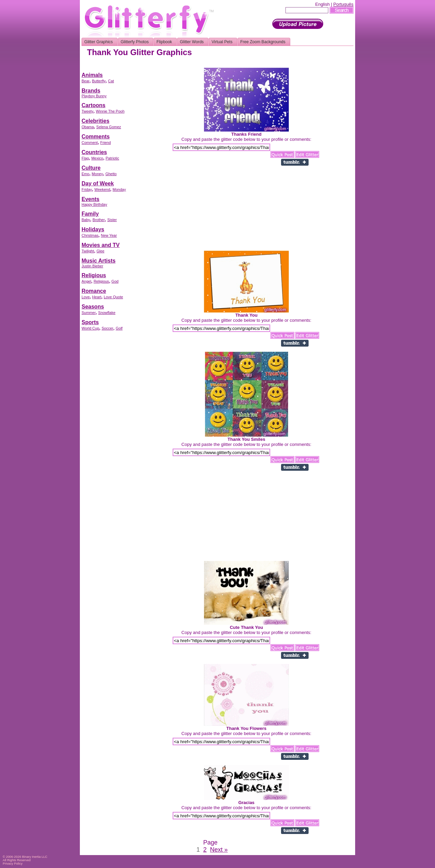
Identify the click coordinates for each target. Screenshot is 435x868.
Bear (85, 81)
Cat (111, 81)
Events (90, 199)
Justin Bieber (92, 266)
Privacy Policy (13, 864)
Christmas (90, 235)
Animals (92, 75)
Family (90, 214)
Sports (90, 322)
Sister (112, 220)
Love (86, 297)
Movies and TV (101, 245)
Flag (85, 158)
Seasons (93, 307)
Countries (94, 152)
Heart (97, 297)
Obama (88, 127)
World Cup (90, 328)
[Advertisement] (230, 65)
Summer (89, 313)
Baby (86, 220)
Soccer (107, 328)
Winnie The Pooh (110, 111)
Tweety (88, 111)
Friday (87, 189)
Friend (106, 143)
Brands (91, 91)
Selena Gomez (109, 127)
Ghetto (111, 174)
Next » (219, 850)
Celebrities (95, 121)
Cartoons (93, 105)
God (115, 281)
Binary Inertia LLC (35, 857)
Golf (119, 328)
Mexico (97, 158)
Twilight (88, 251)
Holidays (93, 229)
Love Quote (113, 297)
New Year (109, 235)
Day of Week (98, 183)
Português (343, 4)
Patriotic (112, 158)
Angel (86, 281)
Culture (91, 168)
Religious (94, 275)
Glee (100, 251)
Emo (85, 174)
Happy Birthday (94, 204)
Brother (99, 220)
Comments (96, 137)
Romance (94, 291)
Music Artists (99, 261)
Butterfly (99, 81)
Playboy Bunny (94, 96)
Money (97, 174)
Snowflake (107, 313)
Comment (90, 143)
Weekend (102, 189)
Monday (119, 189)
